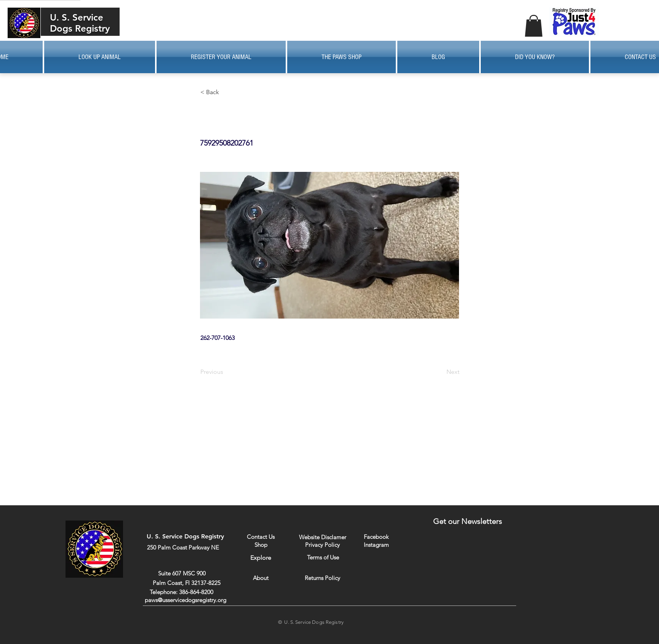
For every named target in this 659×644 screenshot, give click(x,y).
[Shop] (261, 545)
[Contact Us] (261, 537)
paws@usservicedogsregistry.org (186, 600)
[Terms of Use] (323, 557)
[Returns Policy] (322, 578)
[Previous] (226, 372)
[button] (534, 26)
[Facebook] (376, 537)
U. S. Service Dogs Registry (80, 23)
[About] (261, 578)
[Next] (440, 372)
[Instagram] (376, 545)
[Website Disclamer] (323, 537)
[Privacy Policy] (322, 545)
